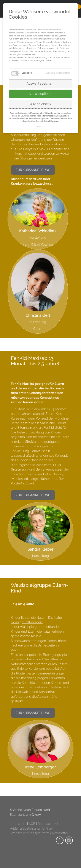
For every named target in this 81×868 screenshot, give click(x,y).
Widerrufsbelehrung (25, 829)
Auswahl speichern (40, 84)
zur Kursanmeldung (33, 170)
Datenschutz (47, 824)
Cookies (49, 60)
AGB (32, 824)
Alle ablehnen (40, 104)
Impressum (18, 824)
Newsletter (60, 833)
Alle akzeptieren (40, 94)
